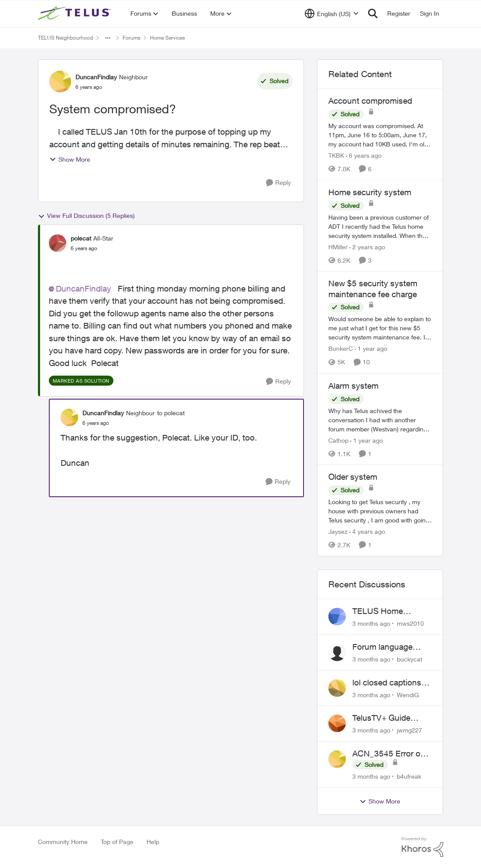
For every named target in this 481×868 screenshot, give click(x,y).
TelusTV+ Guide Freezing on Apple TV (392, 718)
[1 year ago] (371, 349)
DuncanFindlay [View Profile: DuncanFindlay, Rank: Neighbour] (96, 77)
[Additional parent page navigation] (108, 38)
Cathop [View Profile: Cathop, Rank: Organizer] (338, 440)
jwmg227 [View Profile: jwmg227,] (409, 730)
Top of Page (117, 842)
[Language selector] (332, 14)
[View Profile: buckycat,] (337, 652)
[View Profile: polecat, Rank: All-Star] (58, 243)
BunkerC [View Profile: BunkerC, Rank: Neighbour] (341, 349)
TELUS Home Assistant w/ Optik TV (392, 611)
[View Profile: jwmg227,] (337, 723)
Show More (70, 159)
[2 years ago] (367, 246)
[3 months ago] (371, 623)
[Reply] (278, 183)
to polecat (171, 413)
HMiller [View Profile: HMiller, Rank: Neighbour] (338, 246)
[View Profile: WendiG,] (337, 688)
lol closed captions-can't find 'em (388, 683)
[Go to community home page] (75, 14)
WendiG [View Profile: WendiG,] (408, 694)
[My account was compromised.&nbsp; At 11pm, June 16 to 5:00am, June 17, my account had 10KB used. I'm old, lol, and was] (380, 135)
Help (153, 842)
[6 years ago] (364, 155)
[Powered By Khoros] (423, 847)
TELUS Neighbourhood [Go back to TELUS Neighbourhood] (65, 38)
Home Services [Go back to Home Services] (167, 38)
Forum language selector (382, 647)
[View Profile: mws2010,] (337, 617)
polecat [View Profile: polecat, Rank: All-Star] (81, 238)
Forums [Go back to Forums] (131, 38)
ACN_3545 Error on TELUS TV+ (389, 754)
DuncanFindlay (84, 288)
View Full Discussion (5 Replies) (86, 216)
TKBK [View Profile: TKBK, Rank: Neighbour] (336, 155)
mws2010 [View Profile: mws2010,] (410, 623)
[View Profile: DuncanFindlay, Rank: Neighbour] (60, 81)
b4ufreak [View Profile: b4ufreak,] (409, 776)
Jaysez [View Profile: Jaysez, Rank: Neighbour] (338, 531)
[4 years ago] (367, 531)
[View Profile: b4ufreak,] (337, 759)
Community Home (63, 842)
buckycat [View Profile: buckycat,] (409, 659)
